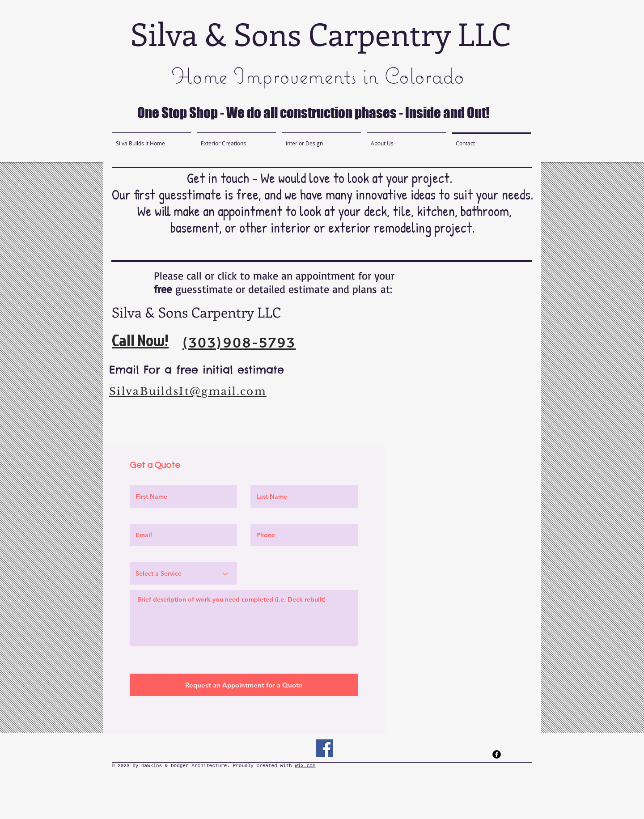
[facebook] (497, 754)
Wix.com (305, 766)
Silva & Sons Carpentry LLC (321, 33)
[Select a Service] (183, 573)
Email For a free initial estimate (199, 369)
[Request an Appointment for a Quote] (244, 685)
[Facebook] (324, 748)
